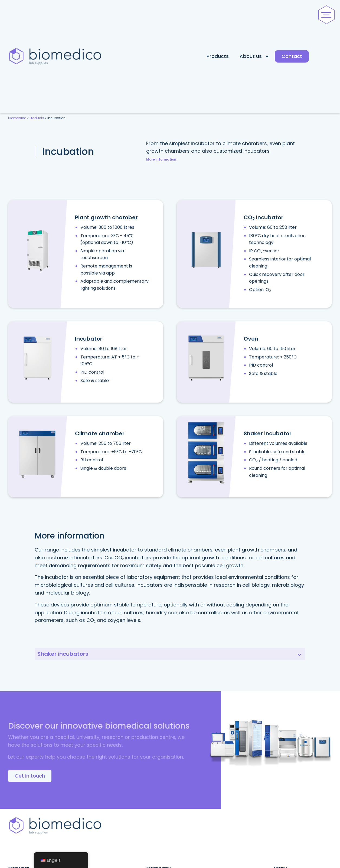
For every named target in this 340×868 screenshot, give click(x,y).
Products (218, 56)
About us (254, 56)
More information (161, 159)
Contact (292, 56)
